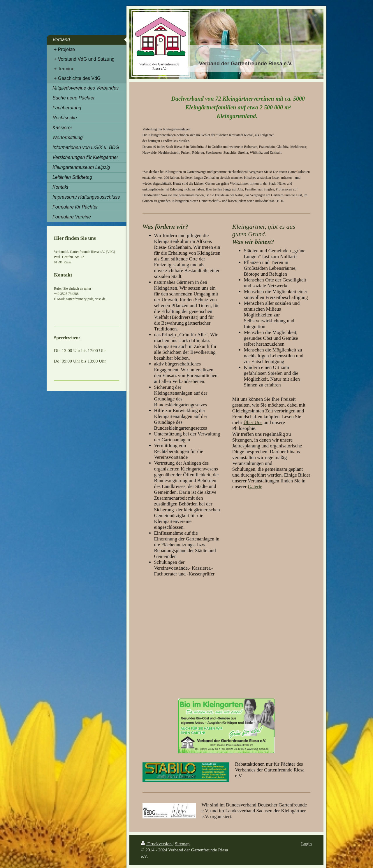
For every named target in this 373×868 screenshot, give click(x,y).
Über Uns (253, 422)
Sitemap (182, 844)
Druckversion (157, 844)
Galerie (255, 487)
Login (306, 844)
